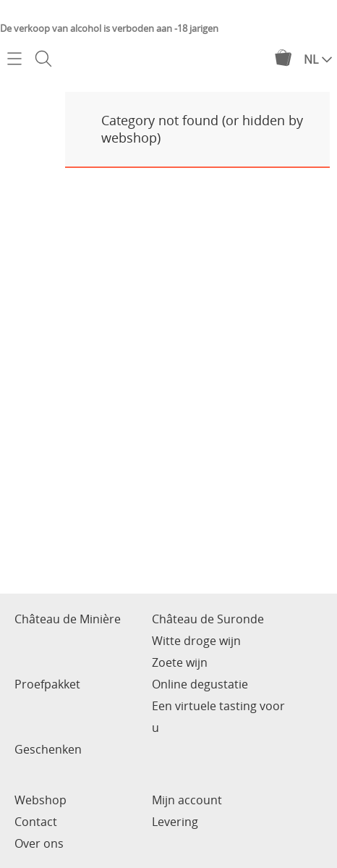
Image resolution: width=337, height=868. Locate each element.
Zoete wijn (180, 662)
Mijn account (187, 800)
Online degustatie (200, 684)
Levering (175, 822)
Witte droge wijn (196, 641)
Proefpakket (47, 684)
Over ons (39, 843)
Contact (36, 822)
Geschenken (48, 749)
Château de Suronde (208, 619)
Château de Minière (68, 619)
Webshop (40, 800)
